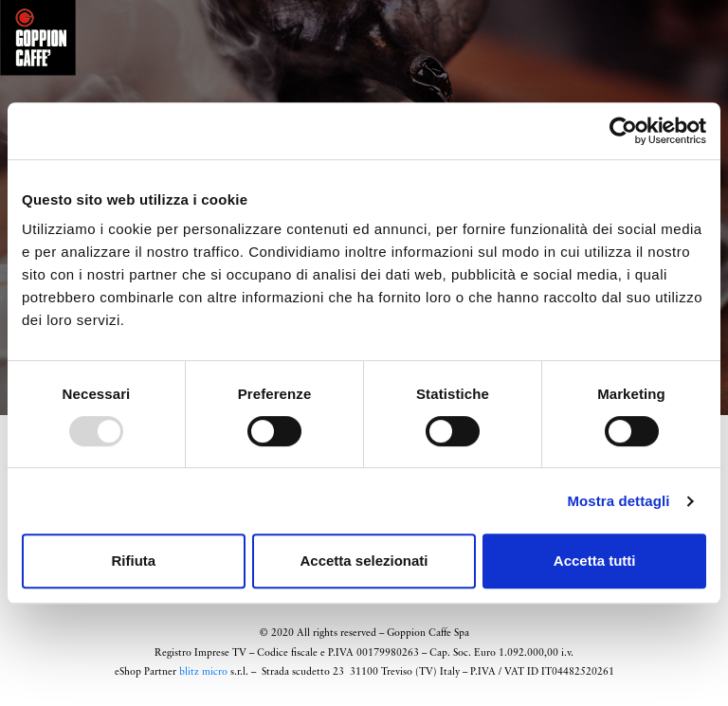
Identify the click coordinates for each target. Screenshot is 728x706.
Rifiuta (133, 561)
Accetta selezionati (364, 561)
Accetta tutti (595, 561)
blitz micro (203, 672)
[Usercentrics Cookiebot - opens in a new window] (623, 131)
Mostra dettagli (618, 501)
